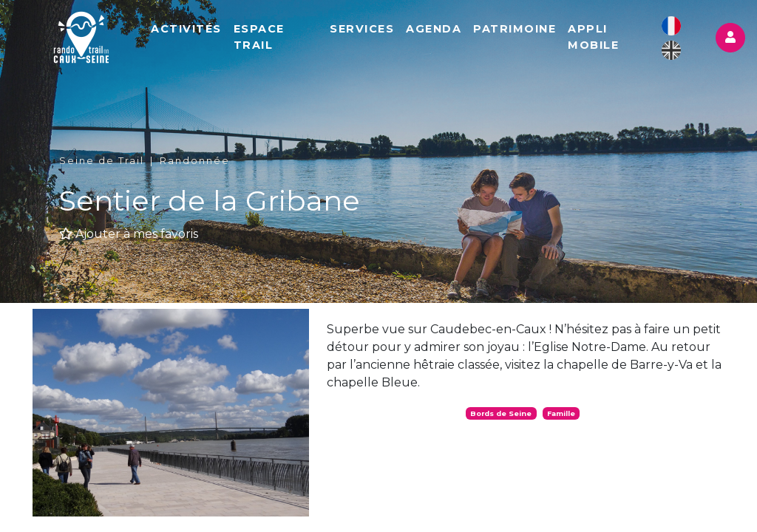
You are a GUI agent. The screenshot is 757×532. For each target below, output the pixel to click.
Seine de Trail (102, 161)
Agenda (434, 29)
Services (362, 29)
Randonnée (195, 161)
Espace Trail (259, 37)
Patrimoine (515, 29)
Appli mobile (593, 37)
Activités (186, 29)
